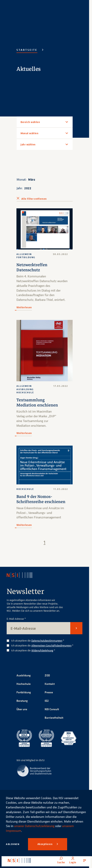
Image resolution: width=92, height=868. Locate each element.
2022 (28, 188)
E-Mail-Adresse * (16, 619)
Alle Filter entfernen (34, 199)
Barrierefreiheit (54, 718)
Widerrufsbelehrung (42, 650)
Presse (49, 692)
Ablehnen (13, 844)
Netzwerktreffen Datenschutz (32, 267)
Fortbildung (24, 692)
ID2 (47, 701)
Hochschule (23, 684)
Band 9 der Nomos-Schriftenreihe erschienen (41, 499)
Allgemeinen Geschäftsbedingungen (51, 645)
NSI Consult (52, 709)
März (32, 179)
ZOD (47, 675)
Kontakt (50, 684)
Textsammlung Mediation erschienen (37, 403)
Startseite (27, 50)
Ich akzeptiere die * (38, 641)
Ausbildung (23, 675)
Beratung (22, 701)
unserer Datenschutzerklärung (34, 826)
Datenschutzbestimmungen (47, 640)
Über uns (22, 709)
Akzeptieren (45, 844)
